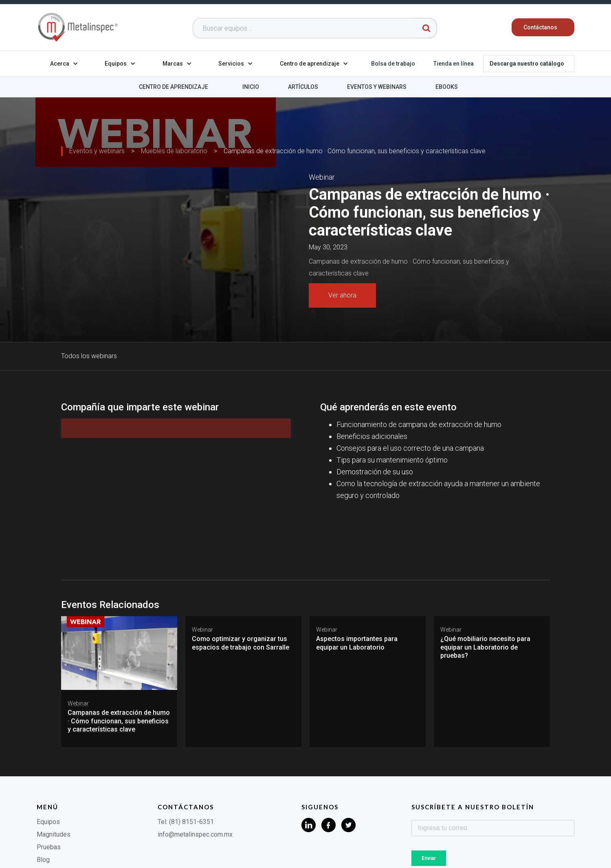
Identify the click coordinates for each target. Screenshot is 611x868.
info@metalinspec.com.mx (195, 834)
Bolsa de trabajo (393, 64)
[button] (64, 64)
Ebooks (447, 87)
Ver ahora (342, 295)
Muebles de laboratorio (174, 151)
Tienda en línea (454, 64)
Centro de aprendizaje (174, 87)
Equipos (48, 822)
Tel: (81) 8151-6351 (186, 822)
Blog (43, 860)
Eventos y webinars (377, 87)
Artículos (303, 87)
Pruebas (49, 847)
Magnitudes (54, 834)
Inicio (251, 87)
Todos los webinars (89, 356)
